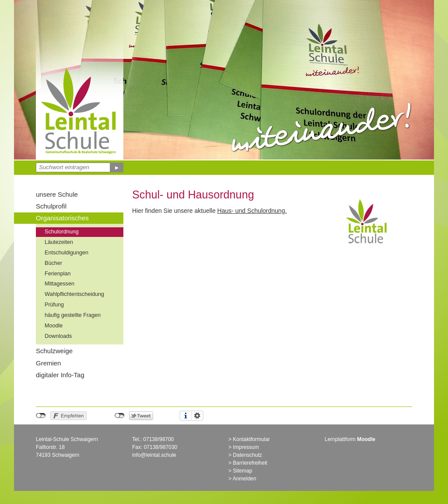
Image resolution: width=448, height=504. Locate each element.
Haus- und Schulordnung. (252, 211)
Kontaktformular (251, 439)
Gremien (48, 363)
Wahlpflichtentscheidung (74, 294)
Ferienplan (58, 274)
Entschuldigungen (66, 253)
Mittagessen (59, 284)
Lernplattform (350, 439)
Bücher (53, 263)
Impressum (246, 447)
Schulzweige (54, 351)
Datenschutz (247, 455)
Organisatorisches (62, 218)
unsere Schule (57, 194)
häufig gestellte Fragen (73, 315)
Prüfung (54, 305)
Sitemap (242, 471)
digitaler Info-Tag (60, 375)
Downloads (58, 336)
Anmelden (245, 479)
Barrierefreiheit (250, 463)
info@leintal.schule (154, 455)
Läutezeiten (59, 242)
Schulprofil (51, 206)
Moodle (54, 326)
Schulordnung (62, 232)
